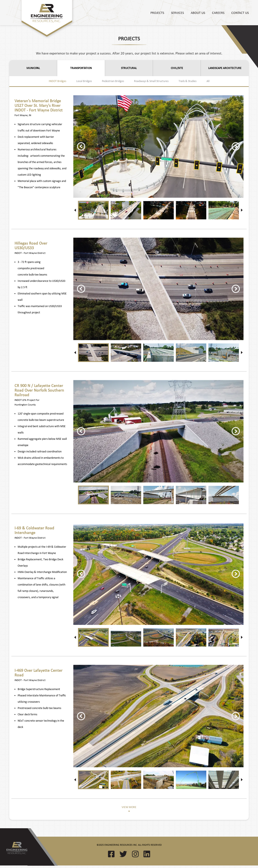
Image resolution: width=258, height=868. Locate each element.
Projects (157, 13)
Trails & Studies (188, 81)
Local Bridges (84, 81)
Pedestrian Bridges (113, 81)
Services (177, 13)
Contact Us (240, 13)
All (208, 81)
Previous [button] (81, 146)
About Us (198, 13)
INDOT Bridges (57, 81)
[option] (158, 146)
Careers (218, 13)
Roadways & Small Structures (151, 81)
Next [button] (236, 146)
